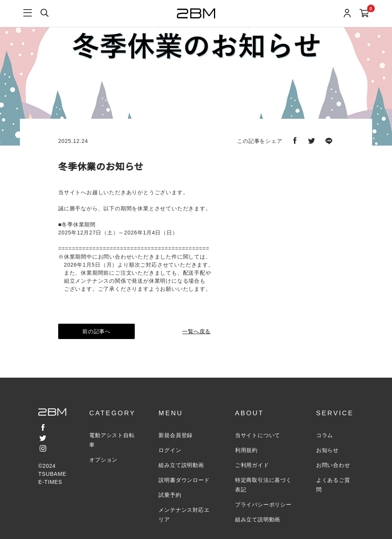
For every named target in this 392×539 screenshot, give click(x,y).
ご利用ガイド (252, 465)
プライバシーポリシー (263, 505)
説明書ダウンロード (184, 480)
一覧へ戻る (196, 331)
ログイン (170, 450)
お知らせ (327, 450)
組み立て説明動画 (181, 465)
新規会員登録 (176, 435)
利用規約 (246, 450)
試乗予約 (170, 495)
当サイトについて (258, 435)
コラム (325, 435)
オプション (103, 460)
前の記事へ (96, 331)
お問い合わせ (333, 465)
